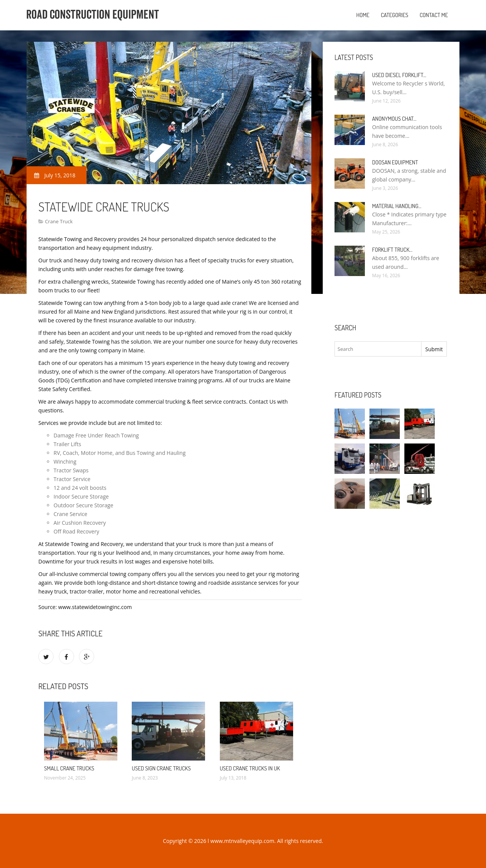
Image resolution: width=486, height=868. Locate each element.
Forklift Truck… (392, 250)
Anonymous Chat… (394, 119)
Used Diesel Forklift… (399, 75)
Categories (394, 15)
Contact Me (434, 15)
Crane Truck (59, 221)
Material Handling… (397, 206)
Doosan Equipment (395, 162)
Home (363, 15)
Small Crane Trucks (69, 768)
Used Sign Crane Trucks (161, 768)
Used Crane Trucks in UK (250, 768)
